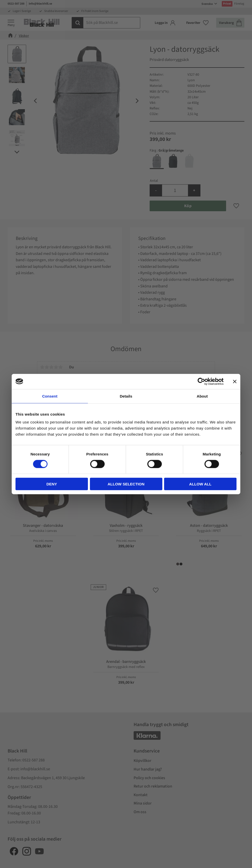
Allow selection (126, 484)
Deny (52, 484)
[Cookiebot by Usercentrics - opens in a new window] (201, 381)
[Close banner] (235, 381)
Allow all (200, 484)
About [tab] (202, 396)
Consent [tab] (50, 396)
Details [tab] (126, 396)
